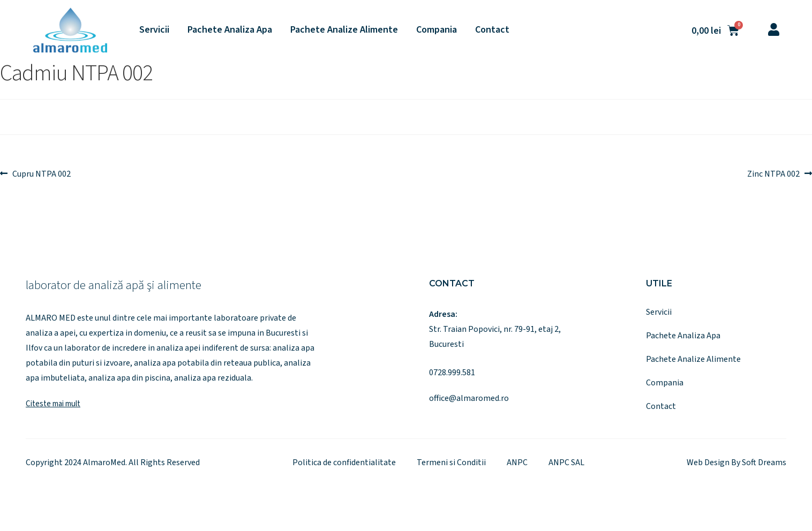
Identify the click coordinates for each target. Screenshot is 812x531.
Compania (437, 30)
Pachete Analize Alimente (344, 30)
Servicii (154, 30)
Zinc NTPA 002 (773, 173)
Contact (492, 30)
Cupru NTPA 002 (41, 173)
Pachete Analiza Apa (230, 30)
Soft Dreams (764, 462)
